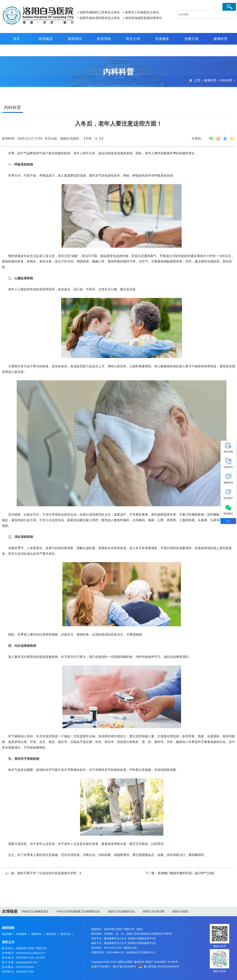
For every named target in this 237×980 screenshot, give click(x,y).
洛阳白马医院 (180, 911)
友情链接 (10, 911)
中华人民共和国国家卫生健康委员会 (78, 911)
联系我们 (228, 494)
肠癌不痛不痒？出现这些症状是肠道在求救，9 (49, 873)
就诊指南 (7, 934)
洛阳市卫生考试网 (153, 911)
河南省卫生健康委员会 (35, 911)
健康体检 (36, 934)
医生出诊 (66, 934)
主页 (197, 80)
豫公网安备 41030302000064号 (162, 967)
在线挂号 (228, 463)
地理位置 (51, 934)
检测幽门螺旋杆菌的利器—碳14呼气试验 (186, 873)
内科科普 (226, 80)
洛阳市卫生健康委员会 (121, 911)
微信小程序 (220, 971)
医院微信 (228, 510)
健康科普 (210, 80)
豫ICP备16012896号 (124, 967)
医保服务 (22, 934)
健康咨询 (228, 479)
